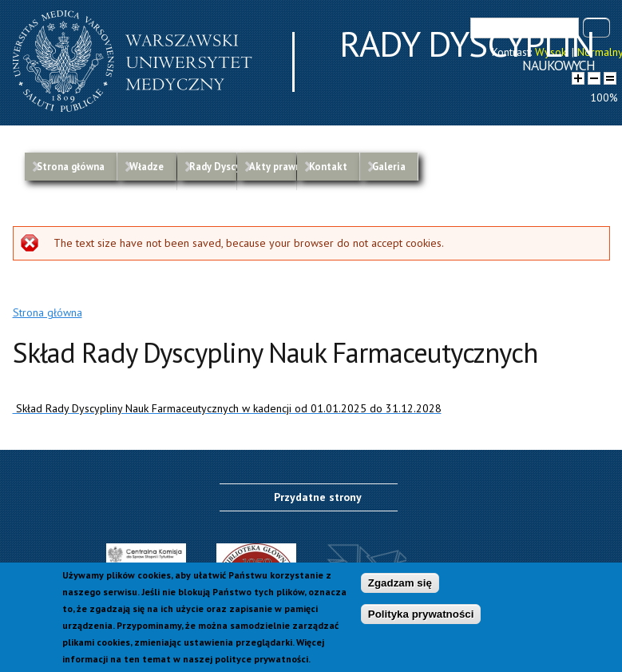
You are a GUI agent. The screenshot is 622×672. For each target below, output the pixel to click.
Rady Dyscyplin (213, 166)
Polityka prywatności (421, 616)
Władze (147, 166)
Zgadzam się (400, 585)
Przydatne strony (318, 497)
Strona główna (71, 166)
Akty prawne (273, 166)
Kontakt (328, 166)
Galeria (389, 166)
